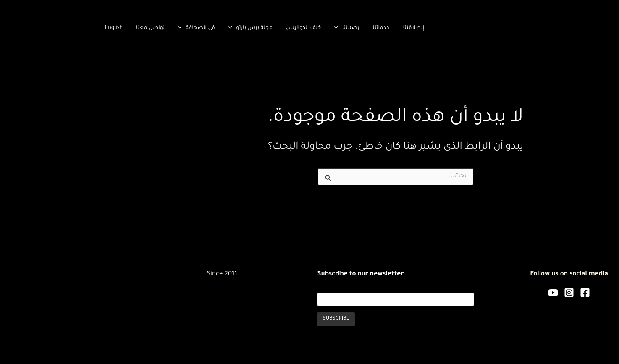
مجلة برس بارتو (164, 28)
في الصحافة (110, 28)
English (28, 28)
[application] (252, 28)
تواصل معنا (64, 28)
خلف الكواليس (217, 28)
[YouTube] (467, 293)
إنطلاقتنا (327, 28)
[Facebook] (499, 293)
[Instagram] (483, 293)
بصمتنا (261, 28)
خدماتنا (295, 28)
